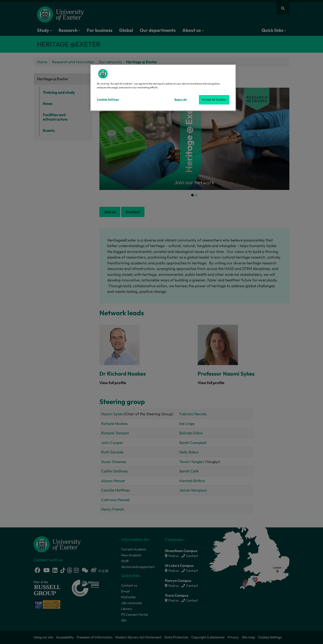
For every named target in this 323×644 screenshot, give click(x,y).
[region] (163, 88)
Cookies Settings (108, 99)
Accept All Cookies (214, 100)
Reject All (181, 100)
